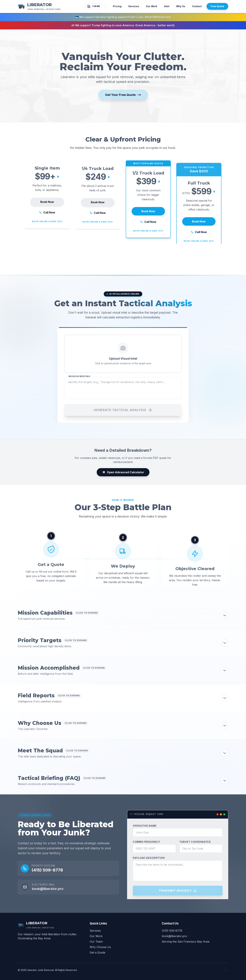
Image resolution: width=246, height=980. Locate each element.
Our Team (96, 942)
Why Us (181, 6)
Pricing (117, 6)
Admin (225, 970)
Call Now (47, 221)
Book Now (47, 211)
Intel (167, 6)
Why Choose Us (100, 947)
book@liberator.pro (174, 936)
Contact (197, 6)
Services (134, 6)
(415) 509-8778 (47, 879)
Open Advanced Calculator (123, 472)
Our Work (152, 6)
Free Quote (217, 6)
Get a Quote (97, 952)
